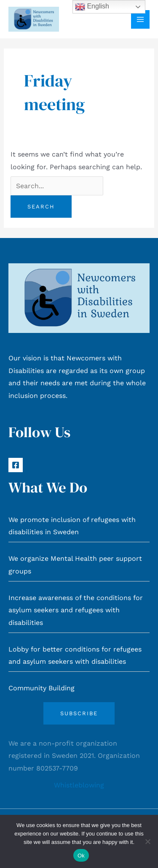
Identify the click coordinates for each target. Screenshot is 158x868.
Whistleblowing (79, 785)
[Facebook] (16, 465)
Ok (81, 856)
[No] (147, 841)
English (92, 7)
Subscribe (79, 713)
